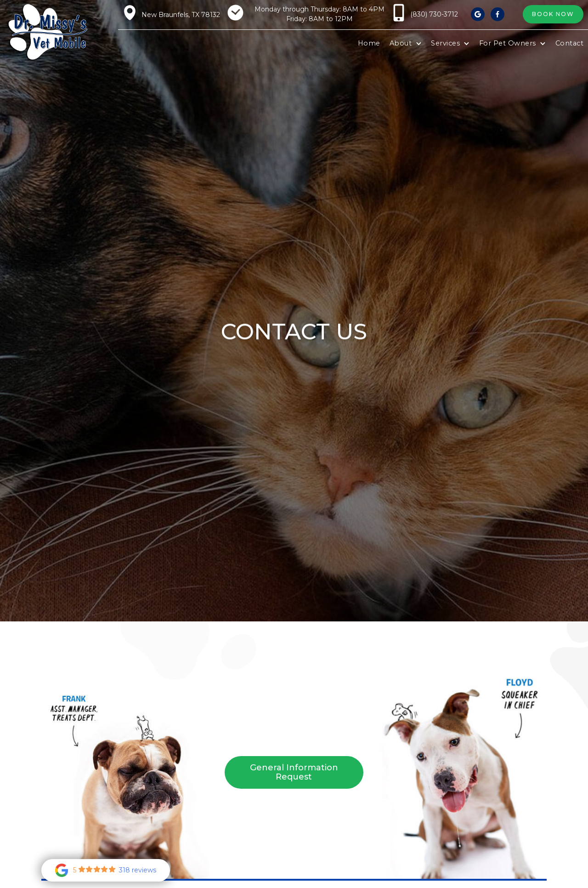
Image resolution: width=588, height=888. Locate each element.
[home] (48, 32)
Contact (570, 43)
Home (369, 43)
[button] (406, 44)
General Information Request (294, 772)
